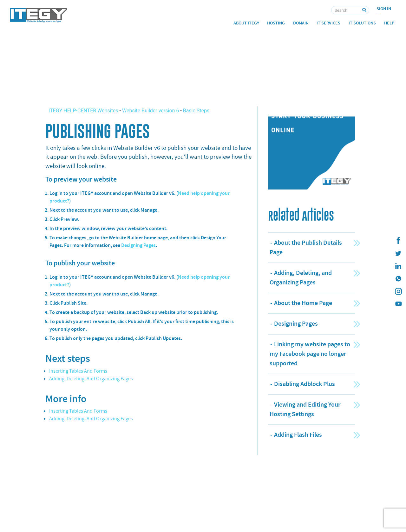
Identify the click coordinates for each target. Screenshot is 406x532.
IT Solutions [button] (362, 23)
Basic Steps (196, 111)
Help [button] (389, 23)
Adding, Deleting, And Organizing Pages (91, 379)
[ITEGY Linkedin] (398, 266)
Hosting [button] (276, 23)
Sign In (384, 9)
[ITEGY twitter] (398, 253)
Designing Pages (138, 245)
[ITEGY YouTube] (398, 304)
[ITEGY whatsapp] (398, 279)
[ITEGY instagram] (398, 291)
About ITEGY (246, 23)
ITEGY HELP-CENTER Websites (84, 111)
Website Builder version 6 (151, 111)
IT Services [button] (328, 23)
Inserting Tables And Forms (78, 371)
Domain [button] (301, 23)
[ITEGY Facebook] (398, 241)
